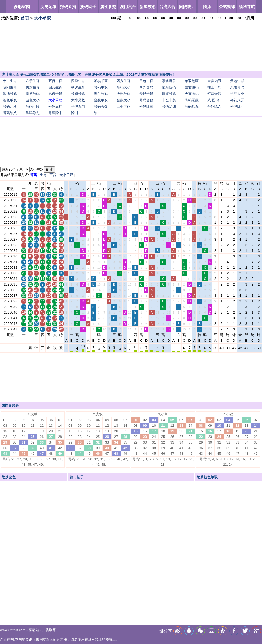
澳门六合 (128, 7)
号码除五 (192, 107)
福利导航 (247, 7)
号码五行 (55, 107)
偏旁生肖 (55, 87)
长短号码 (78, 94)
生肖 (43, 175)
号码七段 (33, 107)
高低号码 (55, 94)
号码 (33, 175)
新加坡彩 (148, 7)
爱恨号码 (146, 94)
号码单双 (101, 87)
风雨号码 (237, 87)
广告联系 (49, 630)
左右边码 (192, 87)
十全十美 (169, 100)
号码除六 (214, 107)
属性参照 (108, 7)
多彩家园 (22, 7)
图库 (207, 7)
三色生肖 (146, 81)
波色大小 (33, 100)
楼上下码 (214, 87)
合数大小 (124, 100)
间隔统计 (187, 7)
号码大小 (124, 87)
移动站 (34, 630)
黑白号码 (101, 94)
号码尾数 (192, 100)
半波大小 (237, 94)
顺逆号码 (169, 94)
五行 (53, 175)
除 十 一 (77, 113)
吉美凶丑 (214, 81)
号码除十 (55, 113)
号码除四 (169, 107)
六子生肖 (33, 81)
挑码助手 (88, 7)
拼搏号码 (33, 94)
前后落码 (169, 87)
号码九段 (10, 107)
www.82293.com (13, 630)
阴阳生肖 (10, 87)
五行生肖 (55, 81)
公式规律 (227, 7)
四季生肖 (78, 81)
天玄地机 (192, 94)
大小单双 (43, 18)
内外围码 (146, 87)
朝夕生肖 (78, 87)
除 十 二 (100, 113)
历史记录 (48, 7)
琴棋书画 (101, 81)
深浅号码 (10, 94)
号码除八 (10, 113)
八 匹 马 (214, 100)
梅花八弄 (237, 100)
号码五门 (78, 107)
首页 (25, 18)
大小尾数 (78, 100)
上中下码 (124, 107)
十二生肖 (10, 81)
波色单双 (10, 100)
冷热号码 (124, 94)
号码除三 (146, 107)
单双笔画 (192, 81)
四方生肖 (124, 81)
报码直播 (68, 7)
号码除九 (33, 113)
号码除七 (237, 107)
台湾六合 (167, 7)
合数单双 (101, 100)
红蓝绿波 (214, 94)
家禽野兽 (169, 81)
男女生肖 (33, 87)
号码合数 (146, 100)
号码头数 (101, 107)
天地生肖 (237, 81)
